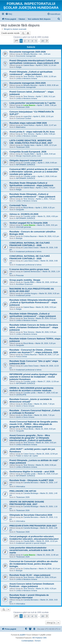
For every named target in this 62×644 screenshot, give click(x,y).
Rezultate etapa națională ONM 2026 (28, 123)
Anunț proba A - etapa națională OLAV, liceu (32, 132)
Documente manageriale (26, 56)
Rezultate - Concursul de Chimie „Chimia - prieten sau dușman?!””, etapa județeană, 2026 (34, 351)
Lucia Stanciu (29, 105)
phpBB (22, 635)
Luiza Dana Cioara (31, 248)
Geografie (20, 210)
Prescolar (20, 275)
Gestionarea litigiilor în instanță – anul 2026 (32, 472)
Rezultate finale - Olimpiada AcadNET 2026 (31, 480)
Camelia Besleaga (31, 493)
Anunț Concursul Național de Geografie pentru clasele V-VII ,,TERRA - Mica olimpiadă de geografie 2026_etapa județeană (34, 424)
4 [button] (32, 41)
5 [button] (36, 41)
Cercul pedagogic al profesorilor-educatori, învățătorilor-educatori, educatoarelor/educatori (34, 538)
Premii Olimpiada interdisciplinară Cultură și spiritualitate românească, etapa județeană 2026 (34, 62)
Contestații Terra (18, 205)
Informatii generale (24, 227)
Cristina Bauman (30, 236)
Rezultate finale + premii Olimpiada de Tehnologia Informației (29, 596)
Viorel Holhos (29, 125)
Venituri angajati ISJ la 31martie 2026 (29, 223)
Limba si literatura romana (27, 78)
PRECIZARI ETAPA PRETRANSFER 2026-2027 (33, 526)
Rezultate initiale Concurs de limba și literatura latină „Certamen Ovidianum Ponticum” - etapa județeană (34, 327)
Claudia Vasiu (29, 145)
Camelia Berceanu (31, 483)
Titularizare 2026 (23, 107)
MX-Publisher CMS (39, 638)
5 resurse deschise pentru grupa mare (29, 269)
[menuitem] (9, 14)
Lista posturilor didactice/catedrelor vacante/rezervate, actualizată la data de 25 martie (32, 550)
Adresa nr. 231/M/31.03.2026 (24, 214)
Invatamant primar (23, 295)
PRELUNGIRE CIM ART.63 (23, 491)
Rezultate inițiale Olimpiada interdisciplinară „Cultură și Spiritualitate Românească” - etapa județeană (33, 302)
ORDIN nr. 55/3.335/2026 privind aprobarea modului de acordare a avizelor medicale (31, 389)
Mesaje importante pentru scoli (28, 156)
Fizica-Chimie (22, 357)
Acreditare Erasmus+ (25, 284)
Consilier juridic (30, 163)
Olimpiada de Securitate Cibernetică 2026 (31, 515)
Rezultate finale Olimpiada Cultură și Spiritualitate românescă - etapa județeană (31, 184)
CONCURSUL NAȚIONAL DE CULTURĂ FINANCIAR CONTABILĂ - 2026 (30, 244)
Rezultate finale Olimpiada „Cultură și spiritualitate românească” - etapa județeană (32, 195)
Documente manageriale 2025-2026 (28, 52)
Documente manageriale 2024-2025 (28, 83)
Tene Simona (29, 76)
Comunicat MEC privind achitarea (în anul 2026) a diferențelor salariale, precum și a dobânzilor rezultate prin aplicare (34, 172)
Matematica (21, 127)
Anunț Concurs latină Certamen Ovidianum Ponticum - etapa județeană (32, 585)
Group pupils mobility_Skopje (25, 280)
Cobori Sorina (29, 454)
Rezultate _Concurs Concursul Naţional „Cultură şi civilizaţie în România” (35, 412)
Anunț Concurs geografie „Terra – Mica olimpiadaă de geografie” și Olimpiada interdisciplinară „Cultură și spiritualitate (31, 438)
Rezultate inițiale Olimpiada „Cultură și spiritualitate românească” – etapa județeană (33, 315)
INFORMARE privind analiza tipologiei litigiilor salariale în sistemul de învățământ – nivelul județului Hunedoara (33, 377)
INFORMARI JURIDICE (26, 165)
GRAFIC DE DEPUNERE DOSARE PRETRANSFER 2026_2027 (27, 503)
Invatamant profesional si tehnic (29, 251)
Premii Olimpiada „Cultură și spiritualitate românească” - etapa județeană (31, 73)
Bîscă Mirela (28, 208)
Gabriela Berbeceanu (32, 271)
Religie (19, 67)
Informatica (21, 486)
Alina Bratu (28, 404)
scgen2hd (27, 116)
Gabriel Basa (29, 65)
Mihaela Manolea (30, 54)
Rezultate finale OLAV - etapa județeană (30, 575)
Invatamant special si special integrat (31, 543)
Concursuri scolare (24, 118)
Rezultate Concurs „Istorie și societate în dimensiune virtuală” (31, 400)
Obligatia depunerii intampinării (26, 160)
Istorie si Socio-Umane (25, 406)
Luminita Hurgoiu (30, 293)
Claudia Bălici (29, 154)
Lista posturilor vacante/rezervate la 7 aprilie (32, 103)
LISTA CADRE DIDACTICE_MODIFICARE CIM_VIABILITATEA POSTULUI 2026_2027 (31, 142)
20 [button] (43, 41)
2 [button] (25, 41)
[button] (16, 41)
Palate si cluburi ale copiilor (27, 456)
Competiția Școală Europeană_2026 (28, 152)
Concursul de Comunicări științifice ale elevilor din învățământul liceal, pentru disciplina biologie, (34, 564)
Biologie (19, 238)
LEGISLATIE (21, 395)
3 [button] (29, 41)
